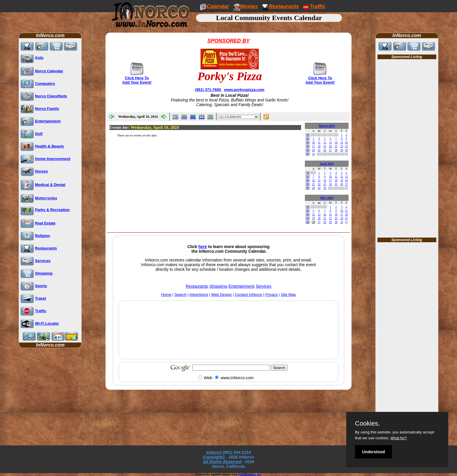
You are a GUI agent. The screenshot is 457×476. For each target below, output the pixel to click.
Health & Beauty (50, 146)
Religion (42, 236)
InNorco (214, 452)
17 (313, 146)
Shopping (44, 273)
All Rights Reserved (222, 462)
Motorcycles (46, 198)
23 (346, 146)
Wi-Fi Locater (47, 323)
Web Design (222, 295)
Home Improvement (53, 159)
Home (166, 295)
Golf (39, 134)
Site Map (288, 295)
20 (330, 146)
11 (319, 143)
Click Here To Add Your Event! (137, 80)
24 (313, 150)
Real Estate (45, 223)
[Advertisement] (228, 343)
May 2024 (327, 198)
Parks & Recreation (52, 210)
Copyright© (214, 457)
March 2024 (327, 126)
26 (325, 150)
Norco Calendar (49, 71)
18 (319, 146)
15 (342, 143)
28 (336, 150)
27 (330, 150)
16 (346, 143)
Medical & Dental (50, 185)
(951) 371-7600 (209, 90)
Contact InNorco (249, 295)
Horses (41, 171)
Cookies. (368, 424)
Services (43, 261)
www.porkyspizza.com (244, 90)
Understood (373, 452)
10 (313, 143)
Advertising (199, 295)
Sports (41, 286)
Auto (39, 58)
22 (342, 146)
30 (346, 150)
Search (180, 295)
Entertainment (48, 121)
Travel (41, 298)
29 (342, 150)
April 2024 (327, 164)
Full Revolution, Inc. (250, 475)
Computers (45, 84)
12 (325, 143)
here (203, 247)
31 (313, 154)
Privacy (271, 295)
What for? (398, 438)
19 (325, 146)
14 (336, 143)
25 (319, 150)
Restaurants (284, 6)
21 (336, 146)
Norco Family (47, 109)
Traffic (41, 311)
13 (330, 143)
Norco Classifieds (51, 96)
